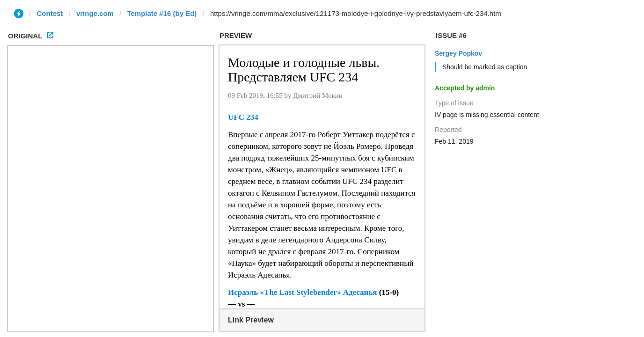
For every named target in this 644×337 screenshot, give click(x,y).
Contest (50, 13)
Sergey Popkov (458, 53)
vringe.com (95, 13)
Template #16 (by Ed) (162, 13)
